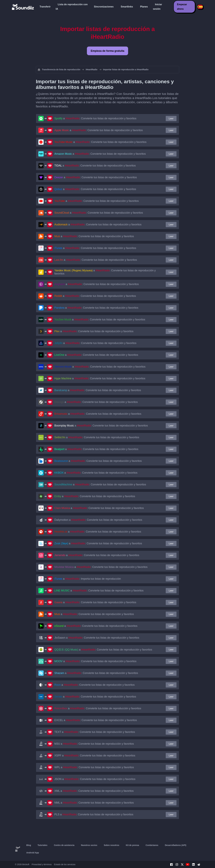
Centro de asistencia (64, 845)
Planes (144, 7)
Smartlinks (127, 7)
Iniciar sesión (157, 7)
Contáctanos (152, 845)
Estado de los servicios (65, 864)
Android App (33, 853)
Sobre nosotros (111, 845)
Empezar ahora (182, 7)
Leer (171, 119)
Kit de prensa (133, 845)
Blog (29, 845)
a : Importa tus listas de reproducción (88, 579)
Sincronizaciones (104, 7)
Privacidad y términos (42, 864)
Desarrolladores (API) (176, 845)
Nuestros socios (89, 845)
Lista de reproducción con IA (72, 7)
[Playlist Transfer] (23, 7)
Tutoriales (42, 845)
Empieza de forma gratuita (107, 51)
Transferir (45, 7)
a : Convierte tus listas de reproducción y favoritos (95, 118)
